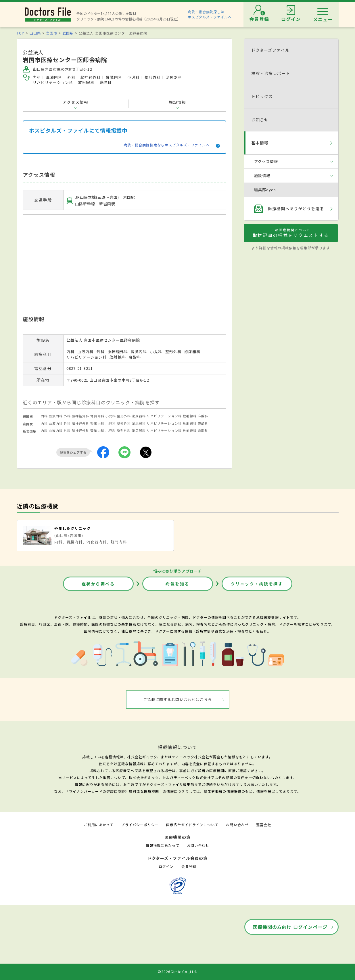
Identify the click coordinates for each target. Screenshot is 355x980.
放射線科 (190, 416)
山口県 (35, 33)
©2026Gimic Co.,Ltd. (178, 972)
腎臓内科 (97, 416)
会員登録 (189, 866)
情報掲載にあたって (162, 845)
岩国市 (52, 33)
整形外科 (124, 416)
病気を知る (177, 584)
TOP (21, 33)
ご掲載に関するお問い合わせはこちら (177, 699)
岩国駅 (68, 33)
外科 (67, 416)
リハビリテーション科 (164, 416)
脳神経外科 (80, 416)
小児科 (111, 416)
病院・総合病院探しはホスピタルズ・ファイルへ (210, 14)
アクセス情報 (75, 102)
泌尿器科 (139, 416)
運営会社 (264, 825)
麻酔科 (203, 416)
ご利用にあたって (99, 825)
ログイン (166, 866)
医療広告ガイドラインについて (192, 825)
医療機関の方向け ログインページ (290, 927)
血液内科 (56, 416)
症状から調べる (98, 584)
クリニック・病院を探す (257, 584)
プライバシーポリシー (140, 825)
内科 (44, 416)
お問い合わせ (237, 825)
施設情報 (177, 102)
